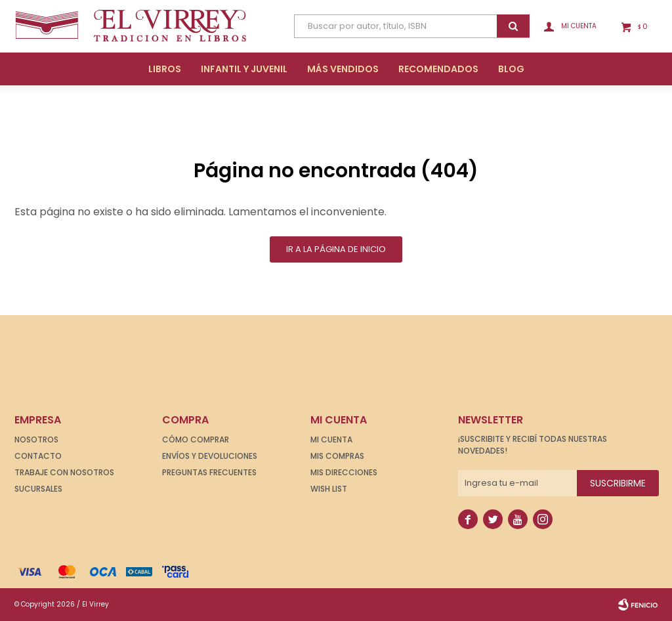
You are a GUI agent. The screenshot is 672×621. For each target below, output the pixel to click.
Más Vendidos (343, 69)
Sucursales (38, 489)
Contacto (38, 456)
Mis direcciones (344, 472)
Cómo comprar (196, 439)
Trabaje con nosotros (64, 472)
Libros (165, 69)
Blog (511, 69)
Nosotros (36, 439)
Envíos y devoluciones (210, 456)
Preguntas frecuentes (209, 472)
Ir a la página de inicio (336, 249)
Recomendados (438, 69)
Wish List (329, 489)
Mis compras (337, 456)
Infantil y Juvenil (244, 69)
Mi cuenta (331, 439)
